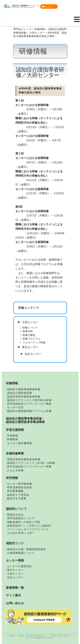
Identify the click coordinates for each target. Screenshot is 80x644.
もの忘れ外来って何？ (21, 533)
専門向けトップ (22, 29)
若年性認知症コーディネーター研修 (29, 404)
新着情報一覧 (15, 588)
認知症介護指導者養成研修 (24, 389)
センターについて (47, 636)
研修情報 (40, 29)
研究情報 (12, 478)
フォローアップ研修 (34, 342)
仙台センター (33, 354)
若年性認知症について (21, 518)
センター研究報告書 (20, 484)
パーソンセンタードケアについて (28, 529)
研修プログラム (31, 339)
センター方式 (15, 407)
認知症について (16, 509)
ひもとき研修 (15, 470)
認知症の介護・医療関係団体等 (26, 549)
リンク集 (64, 636)
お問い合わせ (15, 603)
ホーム (47, 7)
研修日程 (28, 331)
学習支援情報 (15, 430)
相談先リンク (15, 543)
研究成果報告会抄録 (20, 487)
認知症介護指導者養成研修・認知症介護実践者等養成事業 (25, 420)
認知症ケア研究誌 (18, 495)
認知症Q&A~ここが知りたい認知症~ (30, 526)
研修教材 (13, 439)
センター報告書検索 (20, 443)
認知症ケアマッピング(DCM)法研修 (29, 400)
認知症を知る (15, 515)
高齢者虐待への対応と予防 (24, 522)
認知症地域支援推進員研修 (24, 397)
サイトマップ (71, 636)
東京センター (30, 347)
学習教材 (13, 436)
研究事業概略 (15, 491)
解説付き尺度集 (17, 498)
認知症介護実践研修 (20, 393)
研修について (30, 328)
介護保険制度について (21, 553)
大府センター (30, 322)
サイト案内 (13, 595)
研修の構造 (29, 335)
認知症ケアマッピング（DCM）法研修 (31, 463)
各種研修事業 (15, 453)
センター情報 (15, 560)
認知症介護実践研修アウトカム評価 (29, 411)
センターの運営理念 (20, 566)
